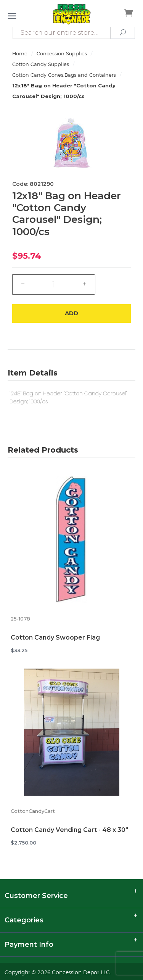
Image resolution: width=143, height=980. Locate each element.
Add (71, 313)
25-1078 (20, 619)
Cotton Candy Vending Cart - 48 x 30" (69, 830)
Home (20, 53)
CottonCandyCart (33, 811)
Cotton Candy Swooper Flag (55, 637)
